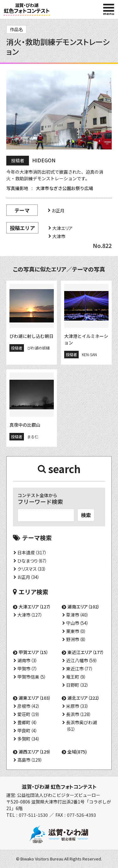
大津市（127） (30, 615)
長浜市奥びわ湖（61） (81, 726)
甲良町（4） (27, 731)
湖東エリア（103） (35, 698)
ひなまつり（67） (32, 561)
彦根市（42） (29, 706)
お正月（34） (28, 577)
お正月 (58, 210)
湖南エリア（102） (84, 607)
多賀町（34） (29, 739)
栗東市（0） (76, 631)
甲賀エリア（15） (34, 652)
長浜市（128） (79, 714)
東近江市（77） (80, 669)
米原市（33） (77, 706)
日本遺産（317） (32, 552)
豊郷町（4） (27, 722)
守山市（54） (77, 623)
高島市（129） (30, 760)
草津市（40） (77, 615)
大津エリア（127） (35, 607)
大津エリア (62, 228)
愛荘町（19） (29, 714)
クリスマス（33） (32, 569)
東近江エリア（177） (86, 652)
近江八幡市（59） (82, 660)
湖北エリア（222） (84, 698)
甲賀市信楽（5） (32, 677)
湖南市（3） (27, 660)
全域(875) (77, 752)
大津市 (59, 236)
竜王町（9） (76, 677)
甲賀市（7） (27, 669)
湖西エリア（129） (35, 752)
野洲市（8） (76, 639)
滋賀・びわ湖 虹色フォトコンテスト (59, 787)
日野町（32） (77, 685)
